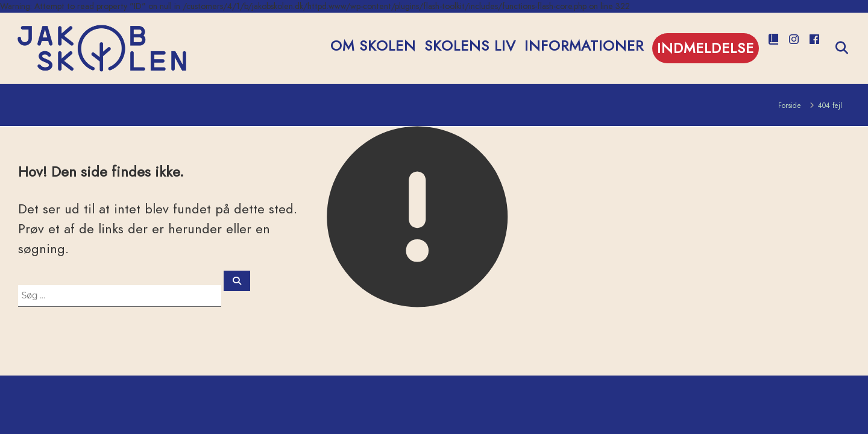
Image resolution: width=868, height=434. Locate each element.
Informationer (584, 46)
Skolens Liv (470, 46)
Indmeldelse (706, 48)
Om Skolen (373, 46)
